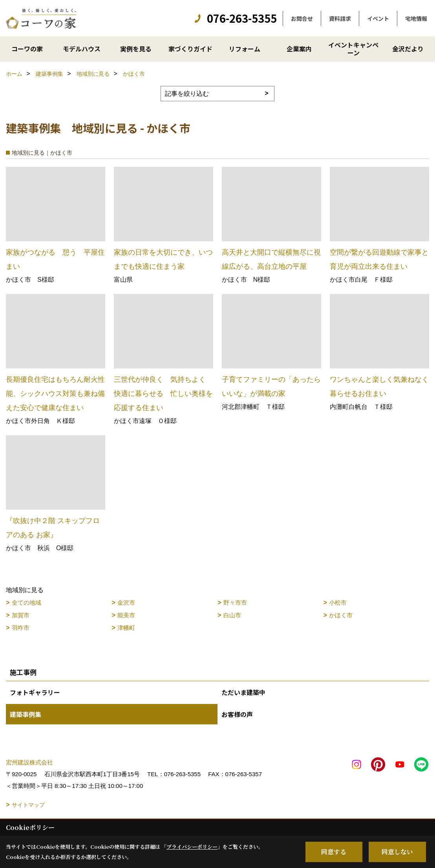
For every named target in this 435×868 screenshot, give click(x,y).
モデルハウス (82, 49)
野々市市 (235, 603)
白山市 (232, 615)
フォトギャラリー (35, 692)
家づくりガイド (190, 49)
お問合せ (302, 18)
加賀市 (21, 615)
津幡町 (126, 628)
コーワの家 (27, 49)
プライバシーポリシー (192, 847)
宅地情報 (416, 18)
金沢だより (408, 49)
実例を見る (136, 49)
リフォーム (245, 49)
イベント (378, 18)
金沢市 (126, 603)
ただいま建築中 (243, 692)
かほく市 (341, 615)
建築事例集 (26, 714)
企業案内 (299, 49)
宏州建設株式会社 (29, 762)
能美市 (126, 615)
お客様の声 (237, 714)
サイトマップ (28, 805)
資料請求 (340, 18)
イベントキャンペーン (353, 49)
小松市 (338, 603)
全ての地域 (27, 603)
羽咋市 (21, 628)
